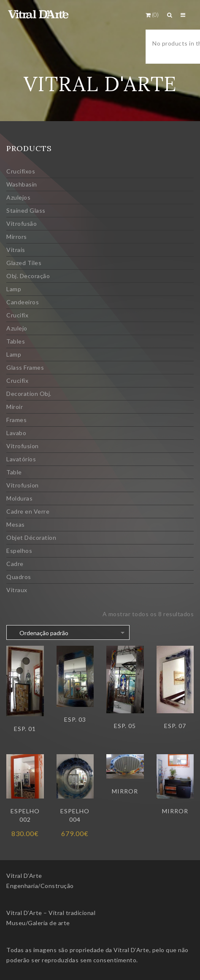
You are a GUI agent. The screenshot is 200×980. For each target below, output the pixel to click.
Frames (16, 420)
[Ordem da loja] (68, 632)
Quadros (19, 577)
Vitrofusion (23, 446)
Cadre (15, 564)
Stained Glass (26, 210)
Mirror (125, 791)
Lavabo (16, 433)
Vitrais (16, 250)
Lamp (14, 289)
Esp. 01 (25, 729)
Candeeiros (23, 302)
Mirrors (17, 237)
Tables (16, 341)
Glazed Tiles (24, 263)
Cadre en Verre (28, 511)
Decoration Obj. (29, 394)
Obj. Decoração (28, 276)
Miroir (15, 407)
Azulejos (18, 197)
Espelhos (19, 551)
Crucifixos (21, 171)
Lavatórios (21, 459)
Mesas (16, 524)
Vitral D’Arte (24, 876)
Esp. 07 (175, 726)
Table (14, 472)
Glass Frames (25, 367)
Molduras (19, 498)
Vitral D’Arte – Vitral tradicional (51, 913)
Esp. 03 (75, 719)
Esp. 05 (125, 726)
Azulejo (17, 328)
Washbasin (22, 184)
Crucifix (17, 315)
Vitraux (17, 590)
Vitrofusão (22, 223)
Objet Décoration (31, 537)
